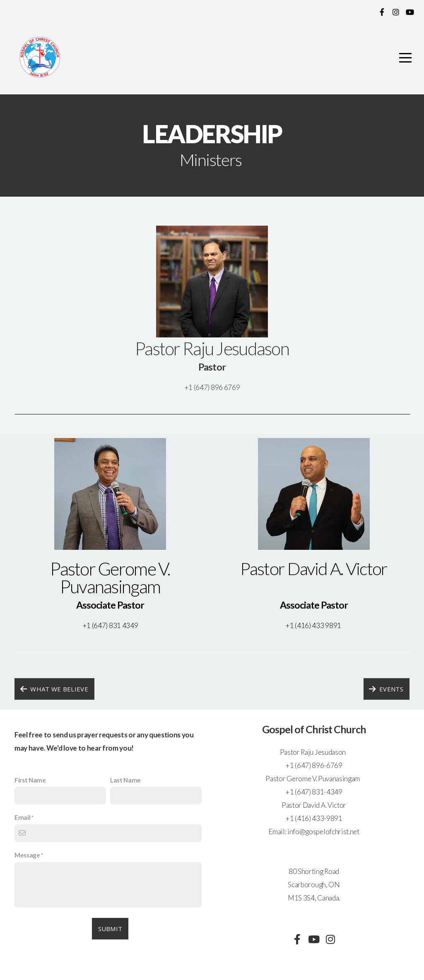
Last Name (125, 780)
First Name (30, 780)
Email (22, 817)
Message (27, 855)
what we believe (53, 689)
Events (385, 689)
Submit (110, 929)
